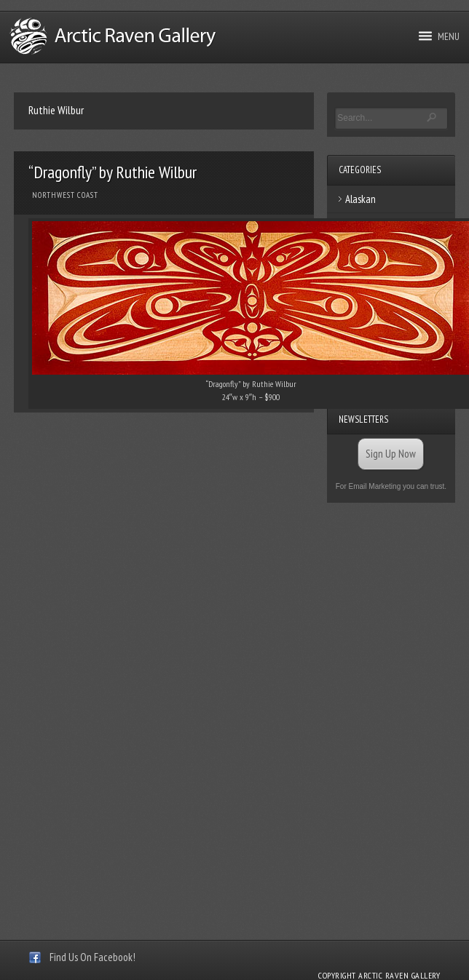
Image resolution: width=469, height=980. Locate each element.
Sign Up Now (391, 454)
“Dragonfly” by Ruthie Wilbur (113, 172)
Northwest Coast (65, 195)
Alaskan (360, 199)
